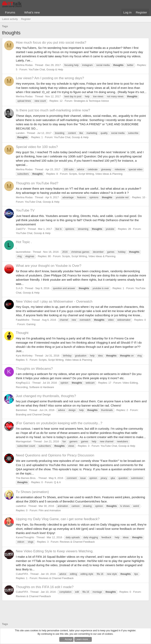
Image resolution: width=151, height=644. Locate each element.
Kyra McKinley (24, 356)
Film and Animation (50, 510)
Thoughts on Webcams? (34, 369)
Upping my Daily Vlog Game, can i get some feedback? (58, 519)
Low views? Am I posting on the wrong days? (50, 78)
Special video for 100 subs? (37, 147)
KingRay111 (23, 383)
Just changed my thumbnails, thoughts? (46, 396)
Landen (20, 133)
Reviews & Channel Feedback (77, 542)
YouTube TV (25, 210)
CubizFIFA (22, 574)
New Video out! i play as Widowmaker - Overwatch (54, 301)
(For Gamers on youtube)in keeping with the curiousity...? (59, 423)
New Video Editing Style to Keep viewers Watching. (55, 551)
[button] (18, 12)
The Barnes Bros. (26, 478)
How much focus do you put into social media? (51, 43)
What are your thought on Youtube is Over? (49, 266)
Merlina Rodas (24, 65)
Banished (21, 410)
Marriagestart (24, 441)
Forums (10, 12)
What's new (32, 12)
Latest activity (10, 19)
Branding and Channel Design (33, 414)
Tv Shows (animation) (32, 492)
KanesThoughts (25, 537)
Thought (22, 333)
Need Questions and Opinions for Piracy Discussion (55, 455)
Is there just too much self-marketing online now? (53, 110)
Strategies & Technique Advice (91, 101)
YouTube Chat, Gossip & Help (46, 69)
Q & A (57, 482)
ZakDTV (21, 229)
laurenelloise (23, 252)
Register (26, 19)
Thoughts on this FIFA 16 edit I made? (45, 587)
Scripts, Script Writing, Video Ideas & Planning (96, 174)
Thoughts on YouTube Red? (37, 183)
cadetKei (21, 506)
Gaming (31, 324)
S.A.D (19, 288)
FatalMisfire (23, 320)
